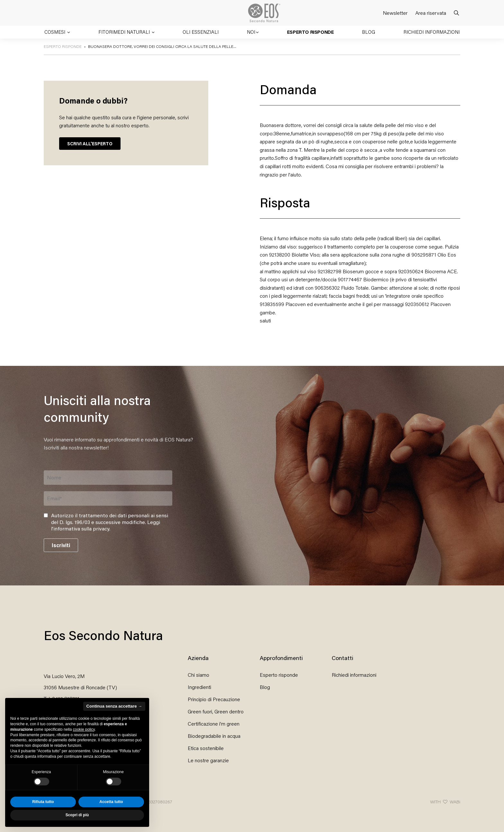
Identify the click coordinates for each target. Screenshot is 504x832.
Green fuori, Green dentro (216, 711)
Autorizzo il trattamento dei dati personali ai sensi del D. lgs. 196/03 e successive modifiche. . (110, 522)
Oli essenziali (201, 32)
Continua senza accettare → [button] (114, 706)
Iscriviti (61, 545)
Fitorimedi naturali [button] (125, 32)
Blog (369, 32)
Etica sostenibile (206, 748)
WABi (455, 802)
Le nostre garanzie (208, 760)
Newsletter (395, 13)
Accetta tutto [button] (111, 802)
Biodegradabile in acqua (214, 736)
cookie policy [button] (84, 729)
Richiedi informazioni (432, 32)
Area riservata (431, 13)
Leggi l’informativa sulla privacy (106, 525)
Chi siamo (198, 675)
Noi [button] (251, 32)
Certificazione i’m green (214, 723)
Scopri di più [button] (77, 815)
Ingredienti (199, 687)
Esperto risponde (310, 32)
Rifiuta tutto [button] (43, 802)
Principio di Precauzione (214, 699)
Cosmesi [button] (55, 32)
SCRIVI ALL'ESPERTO (90, 144)
